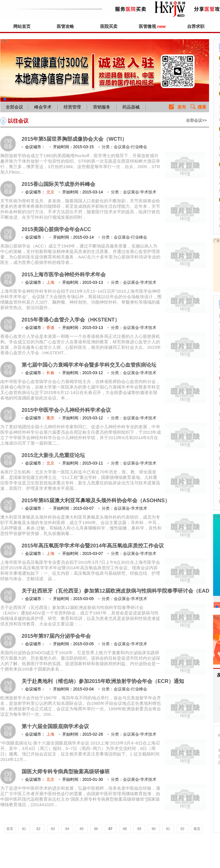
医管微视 (152, 26)
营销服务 (102, 107)
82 (38, 829)
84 (67, 829)
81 (24, 829)
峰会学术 (43, 107)
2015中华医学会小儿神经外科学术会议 (66, 410)
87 (110, 829)
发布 (182, 107)
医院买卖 (109, 26)
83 (53, 829)
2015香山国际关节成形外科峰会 (58, 184)
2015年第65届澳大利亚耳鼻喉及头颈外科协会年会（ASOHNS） (96, 500)
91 (168, 829)
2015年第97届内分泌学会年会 (56, 636)
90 (154, 829)
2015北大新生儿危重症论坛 (53, 455)
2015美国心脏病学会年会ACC (56, 229)
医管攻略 (65, 26)
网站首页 (22, 26)
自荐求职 (196, 26)
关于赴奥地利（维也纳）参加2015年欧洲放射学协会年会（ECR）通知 (103, 681)
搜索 (202, 107)
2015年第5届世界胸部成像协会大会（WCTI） (74, 139)
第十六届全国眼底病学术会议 (55, 726)
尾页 (197, 829)
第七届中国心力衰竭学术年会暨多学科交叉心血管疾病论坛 (89, 365)
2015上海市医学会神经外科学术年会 (64, 275)
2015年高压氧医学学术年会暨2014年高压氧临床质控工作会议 (93, 546)
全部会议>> (196, 120)
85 (82, 829)
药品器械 (131, 107)
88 (125, 829)
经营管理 (72, 107)
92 (182, 829)
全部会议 (14, 107)
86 (96, 829)
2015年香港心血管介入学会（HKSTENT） (71, 320)
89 (139, 829)
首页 (10, 829)
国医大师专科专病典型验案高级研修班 (66, 772)
